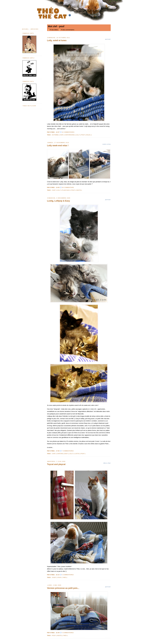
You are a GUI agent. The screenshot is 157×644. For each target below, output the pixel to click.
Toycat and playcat (56, 464)
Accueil (25, 29)
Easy (66, 454)
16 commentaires (68, 132)
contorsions (69, 135)
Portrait (108, 39)
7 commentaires (68, 451)
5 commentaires (68, 575)
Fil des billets (54, 30)
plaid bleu (66, 190)
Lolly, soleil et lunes (57, 40)
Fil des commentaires (68, 30)
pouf (83, 135)
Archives (35, 29)
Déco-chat (107, 463)
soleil (88, 135)
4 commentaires (68, 633)
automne (55, 135)
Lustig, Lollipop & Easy (59, 201)
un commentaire (68, 187)
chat (62, 135)
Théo (64, 577)
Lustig (77, 454)
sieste (79, 190)
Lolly (78, 135)
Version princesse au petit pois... (63, 588)
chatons (60, 454)
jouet (54, 577)
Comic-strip (107, 144)
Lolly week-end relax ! (58, 146)
